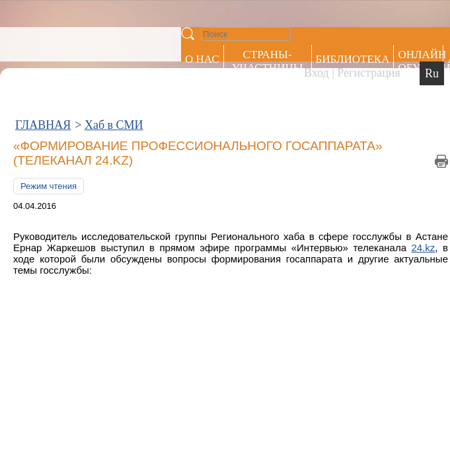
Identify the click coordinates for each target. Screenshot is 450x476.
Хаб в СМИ (114, 58)
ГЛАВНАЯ (43, 58)
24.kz (413, 154)
